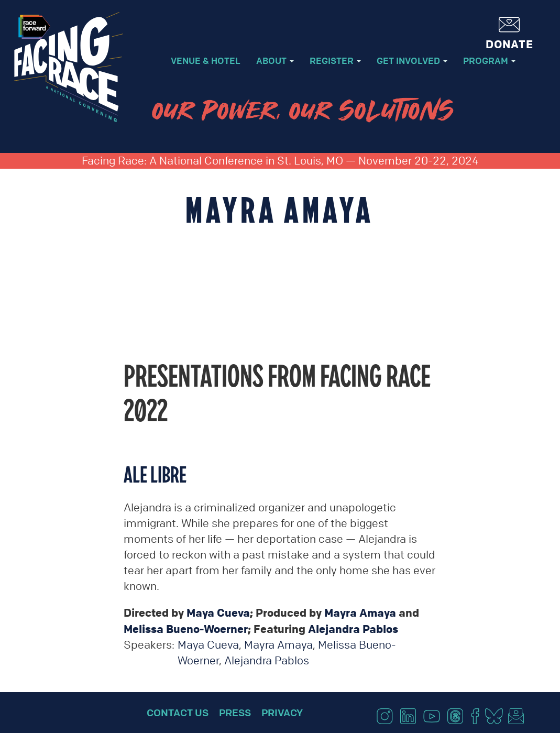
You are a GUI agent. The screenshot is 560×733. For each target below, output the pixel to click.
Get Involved (412, 61)
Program (489, 61)
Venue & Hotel (206, 61)
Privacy (282, 713)
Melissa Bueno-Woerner (186, 629)
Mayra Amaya (360, 612)
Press (235, 713)
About (275, 61)
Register (335, 61)
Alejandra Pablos (353, 629)
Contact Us (178, 713)
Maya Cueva (218, 612)
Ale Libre (155, 474)
